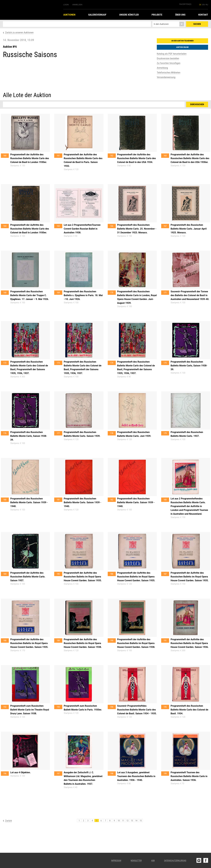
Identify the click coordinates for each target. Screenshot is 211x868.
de (200, 5)
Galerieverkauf (97, 15)
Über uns (180, 15)
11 (123, 821)
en (204, 5)
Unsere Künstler (129, 15)
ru (207, 5)
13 (132, 821)
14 (136, 821)
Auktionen (69, 15)
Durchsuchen (197, 104)
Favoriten (185, 4)
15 (141, 821)
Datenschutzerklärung (175, 861)
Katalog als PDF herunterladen (172, 54)
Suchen (197, 24)
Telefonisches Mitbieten (169, 72)
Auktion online (182, 47)
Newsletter (136, 861)
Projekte (157, 15)
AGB (153, 861)
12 (127, 821)
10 (119, 821)
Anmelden (77, 5)
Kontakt (203, 15)
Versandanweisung (166, 77)
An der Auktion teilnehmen (183, 41)
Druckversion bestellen (168, 58)
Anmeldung (162, 68)
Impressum (116, 861)
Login (66, 5)
